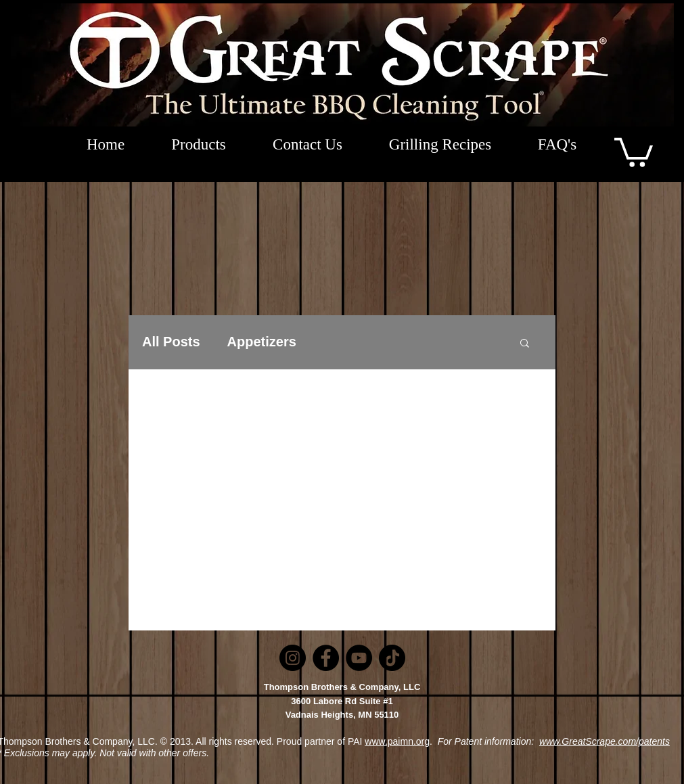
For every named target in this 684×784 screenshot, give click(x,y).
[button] (634, 151)
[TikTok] (392, 658)
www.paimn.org (397, 741)
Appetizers (262, 342)
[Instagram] (293, 658)
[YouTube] (359, 658)
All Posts (171, 342)
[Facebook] (326, 658)
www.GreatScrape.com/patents (605, 741)
